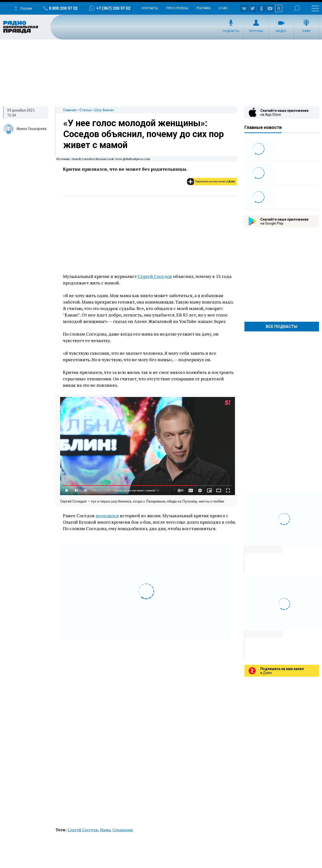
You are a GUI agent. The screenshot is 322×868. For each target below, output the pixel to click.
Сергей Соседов (155, 276)
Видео (281, 31)
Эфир (306, 31)
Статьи (85, 110)
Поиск (297, 8)
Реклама (203, 8)
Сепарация (123, 830)
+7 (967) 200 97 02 (113, 8)
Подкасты (231, 31)
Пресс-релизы (177, 8)
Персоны (256, 31)
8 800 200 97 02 (63, 8)
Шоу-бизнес (104, 110)
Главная (70, 110)
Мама (105, 830)
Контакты (150, 8)
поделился (107, 515)
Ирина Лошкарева (32, 129)
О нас (223, 8)
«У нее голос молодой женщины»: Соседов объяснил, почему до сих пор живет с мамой (143, 134)
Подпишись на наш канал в (215, 181)
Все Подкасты (282, 327)
